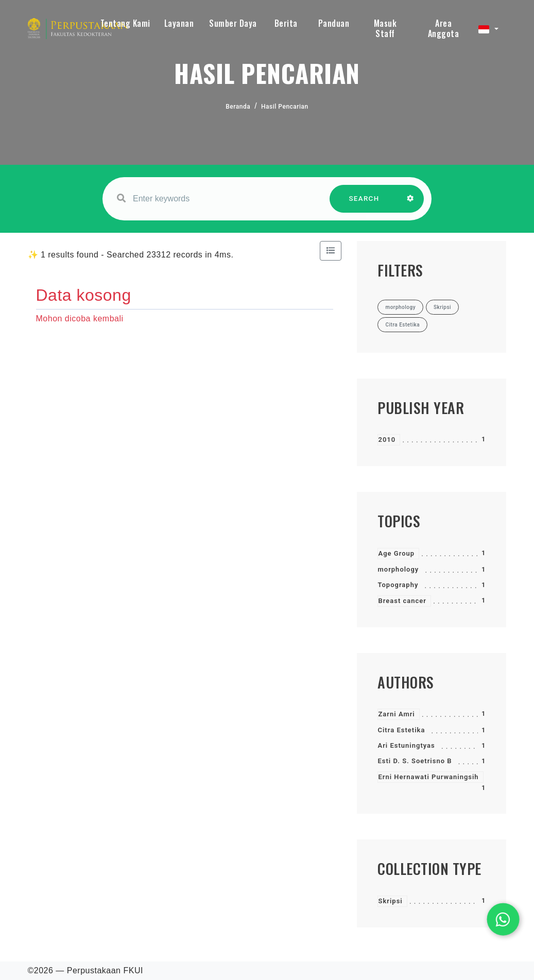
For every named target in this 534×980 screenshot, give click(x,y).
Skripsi (390, 901)
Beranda (238, 107)
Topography (398, 585)
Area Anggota (444, 28)
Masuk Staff (385, 28)
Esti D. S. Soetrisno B (415, 761)
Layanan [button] (179, 23)
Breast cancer (402, 601)
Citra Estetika (401, 730)
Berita (286, 23)
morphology (398, 569)
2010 (387, 440)
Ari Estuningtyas (406, 745)
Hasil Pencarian (285, 107)
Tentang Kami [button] (125, 23)
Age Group (396, 553)
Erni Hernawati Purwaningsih (428, 777)
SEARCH (364, 204)
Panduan (334, 23)
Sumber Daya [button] (233, 23)
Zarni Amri (396, 714)
